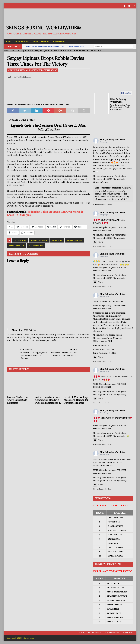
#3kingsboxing (119, 179)
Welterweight (36, 245)
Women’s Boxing (41, 41)
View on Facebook (100, 204)
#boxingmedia (100, 179)
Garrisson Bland (39, 240)
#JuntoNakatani (116, 153)
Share (110, 204)
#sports (105, 335)
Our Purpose (59, 41)
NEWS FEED (9, 50)
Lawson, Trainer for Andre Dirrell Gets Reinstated (18, 400)
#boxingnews (108, 176)
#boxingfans (120, 176)
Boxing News (20, 240)
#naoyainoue (118, 147)
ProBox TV (57, 240)
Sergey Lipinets (16, 245)
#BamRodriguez (101, 168)
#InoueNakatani (101, 182)
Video (98, 484)
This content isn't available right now (113, 188)
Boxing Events (22, 41)
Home (8, 41)
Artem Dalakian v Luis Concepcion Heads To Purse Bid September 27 (48, 400)
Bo (11, 77)
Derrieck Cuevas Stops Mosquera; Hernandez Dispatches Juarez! (76, 400)
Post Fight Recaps (25, 50)
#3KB (110, 179)
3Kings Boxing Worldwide (113, 139)
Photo (98, 242)
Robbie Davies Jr (75, 240)
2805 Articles (30, 330)
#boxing (97, 176)
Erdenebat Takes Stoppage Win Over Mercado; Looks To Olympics (46, 213)
